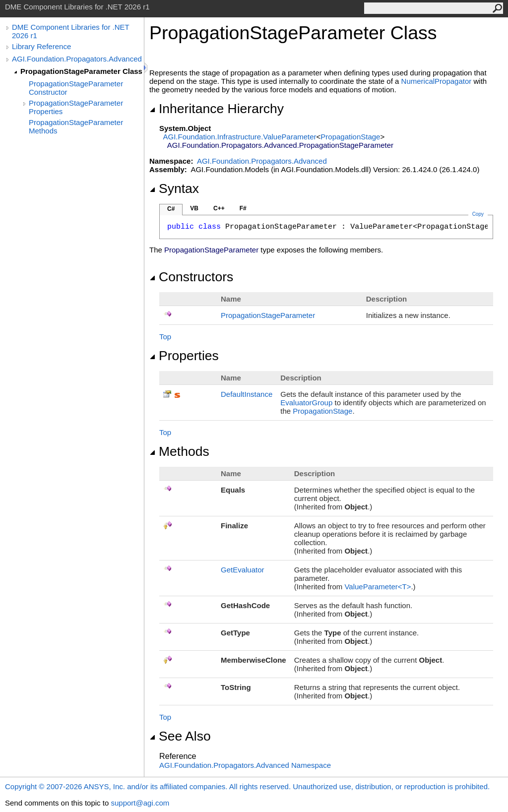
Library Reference (41, 46)
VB (194, 208)
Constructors (191, 277)
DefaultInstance (247, 394)
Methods (179, 451)
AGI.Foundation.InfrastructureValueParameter (240, 137)
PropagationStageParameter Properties (76, 107)
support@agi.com (140, 803)
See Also (180, 736)
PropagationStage (350, 137)
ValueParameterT (378, 587)
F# (243, 208)
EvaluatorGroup (306, 403)
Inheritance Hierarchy (217, 109)
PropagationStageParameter (268, 315)
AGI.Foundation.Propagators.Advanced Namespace (245, 765)
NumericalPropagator (437, 81)
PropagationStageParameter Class (81, 71)
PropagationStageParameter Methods (76, 126)
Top (165, 337)
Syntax (174, 188)
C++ (219, 208)
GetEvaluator (243, 570)
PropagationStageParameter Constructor (76, 88)
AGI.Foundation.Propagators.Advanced (77, 59)
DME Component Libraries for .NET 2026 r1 (70, 31)
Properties (184, 356)
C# (171, 209)
